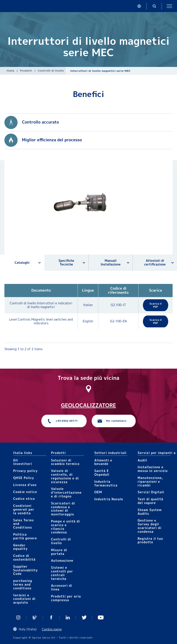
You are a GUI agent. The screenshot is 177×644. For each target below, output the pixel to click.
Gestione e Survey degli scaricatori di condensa (150, 526)
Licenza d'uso (25, 485)
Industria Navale (109, 499)
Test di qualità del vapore (151, 501)
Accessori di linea (62, 587)
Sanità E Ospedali (102, 473)
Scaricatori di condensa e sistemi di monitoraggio (63, 509)
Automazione (62, 561)
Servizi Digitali (151, 492)
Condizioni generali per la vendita (24, 509)
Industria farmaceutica (106, 483)
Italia (10, 71)
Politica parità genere (25, 536)
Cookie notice (25, 492)
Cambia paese (52, 629)
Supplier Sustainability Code (26, 570)
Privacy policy (26, 471)
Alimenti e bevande (103, 462)
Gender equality (20, 547)
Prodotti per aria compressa (66, 598)
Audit (142, 460)
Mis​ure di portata (59, 552)
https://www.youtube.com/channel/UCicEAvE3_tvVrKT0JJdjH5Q (101, 617)
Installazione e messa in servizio (153, 469)
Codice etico (24, 499)
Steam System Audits (150, 512)
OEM (98, 492)
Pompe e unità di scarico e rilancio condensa (66, 527)
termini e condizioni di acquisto (24, 599)
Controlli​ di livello (51, 71)
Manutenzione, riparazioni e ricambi (150, 482)
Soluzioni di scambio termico (65, 462)
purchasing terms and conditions (23, 584)
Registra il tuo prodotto (150, 540)
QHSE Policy (24, 478)
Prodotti (26, 71)
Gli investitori (23, 462)
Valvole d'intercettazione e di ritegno (66, 492)
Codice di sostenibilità (24, 558)
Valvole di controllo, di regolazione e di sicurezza (65, 476)
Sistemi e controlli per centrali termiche (62, 573)
